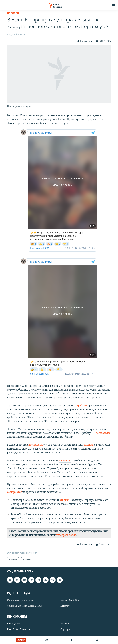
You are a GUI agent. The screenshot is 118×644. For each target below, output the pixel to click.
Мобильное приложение (21, 600)
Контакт (65, 606)
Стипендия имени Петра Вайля (24, 606)
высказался (103, 433)
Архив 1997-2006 (70, 600)
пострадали (36, 445)
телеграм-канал (66, 535)
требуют (82, 406)
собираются (14, 492)
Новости (13, 13)
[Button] (84, 41)
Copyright (66, 630)
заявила (89, 445)
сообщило (65, 461)
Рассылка (66, 624)
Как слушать (14, 624)
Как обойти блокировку (20, 630)
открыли (65, 500)
